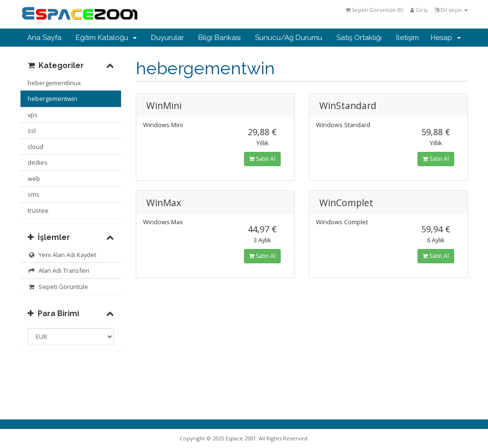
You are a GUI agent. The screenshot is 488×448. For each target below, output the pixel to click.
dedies (38, 162)
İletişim (407, 38)
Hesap (446, 38)
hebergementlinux (54, 83)
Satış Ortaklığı (359, 38)
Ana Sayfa (44, 38)
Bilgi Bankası (219, 38)
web (34, 179)
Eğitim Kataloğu (106, 38)
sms (34, 194)
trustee (38, 210)
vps (33, 115)
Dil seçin (451, 10)
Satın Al (262, 159)
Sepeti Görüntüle (58, 287)
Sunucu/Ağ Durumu (289, 38)
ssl (32, 130)
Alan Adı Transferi (58, 270)
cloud (36, 147)
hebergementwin (52, 99)
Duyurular (168, 38)
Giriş (419, 10)
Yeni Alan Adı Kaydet (62, 255)
